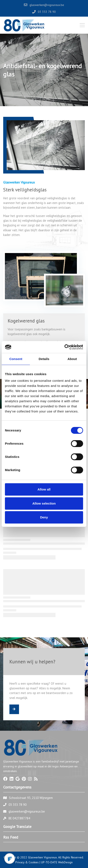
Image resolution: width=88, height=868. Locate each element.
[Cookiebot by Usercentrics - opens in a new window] (64, 347)
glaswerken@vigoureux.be (27, 811)
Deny (44, 517)
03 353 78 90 (18, 805)
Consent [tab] (16, 359)
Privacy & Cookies (27, 862)
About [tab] (72, 359)
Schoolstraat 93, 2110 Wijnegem (31, 798)
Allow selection (44, 503)
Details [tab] (44, 359)
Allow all (44, 489)
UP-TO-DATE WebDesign (57, 862)
